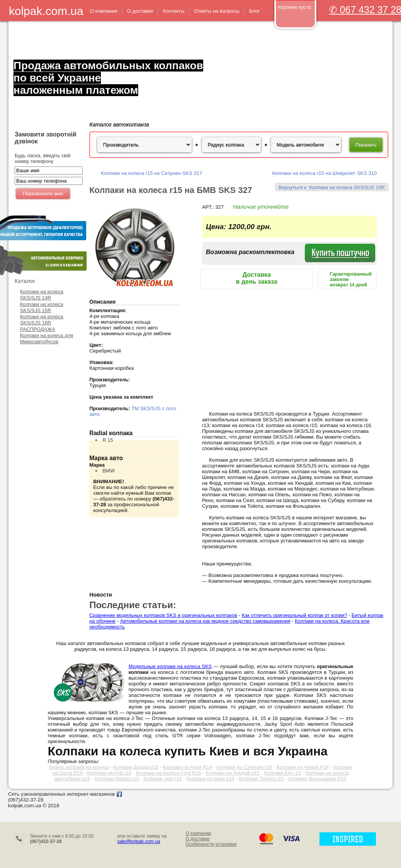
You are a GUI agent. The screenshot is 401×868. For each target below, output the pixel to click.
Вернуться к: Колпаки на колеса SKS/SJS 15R (332, 187)
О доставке (198, 839)
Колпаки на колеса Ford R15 (169, 773)
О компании (198, 833)
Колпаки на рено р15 (210, 779)
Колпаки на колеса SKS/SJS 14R (42, 295)
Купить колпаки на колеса (79, 767)
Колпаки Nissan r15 (117, 779)
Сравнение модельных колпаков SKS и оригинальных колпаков (163, 615)
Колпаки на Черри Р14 (303, 767)
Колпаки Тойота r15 (261, 779)
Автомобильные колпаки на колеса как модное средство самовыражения (205, 621)
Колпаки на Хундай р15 (233, 773)
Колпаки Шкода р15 (136, 767)
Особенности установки (211, 844)
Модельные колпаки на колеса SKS (170, 666)
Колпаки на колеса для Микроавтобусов (47, 338)
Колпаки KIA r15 (283, 773)
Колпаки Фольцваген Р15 (317, 779)
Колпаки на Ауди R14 (187, 767)
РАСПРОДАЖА (38, 329)
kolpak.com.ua (46, 11)
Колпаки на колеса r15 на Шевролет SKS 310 (324, 173)
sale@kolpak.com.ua (139, 841)
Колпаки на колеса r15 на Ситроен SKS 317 (151, 173)
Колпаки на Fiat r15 (109, 773)
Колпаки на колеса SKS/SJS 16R (42, 320)
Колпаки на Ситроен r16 (244, 767)
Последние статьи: (133, 605)
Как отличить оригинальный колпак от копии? (294, 615)
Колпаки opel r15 (163, 779)
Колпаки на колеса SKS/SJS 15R (42, 307)
